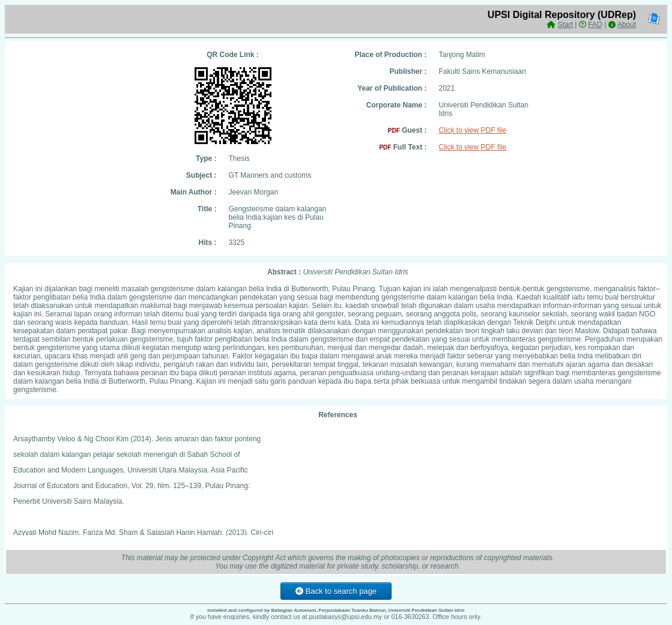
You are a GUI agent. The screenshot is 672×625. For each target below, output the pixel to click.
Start (565, 25)
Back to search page (336, 591)
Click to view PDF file (473, 130)
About (627, 25)
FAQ (595, 25)
